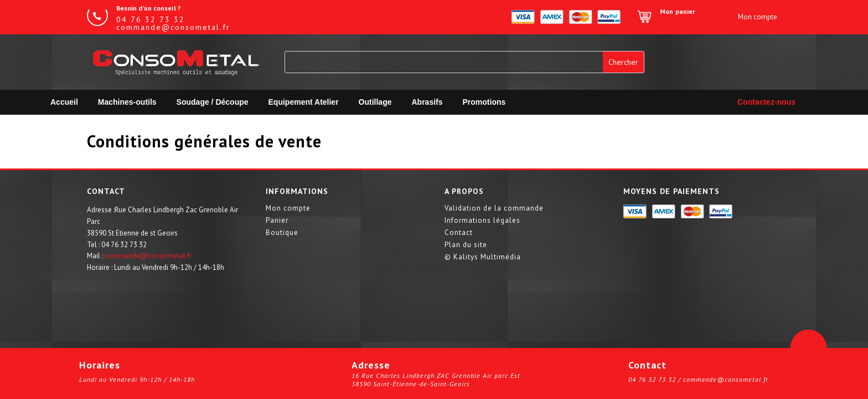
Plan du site (466, 245)
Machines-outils (127, 102)
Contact (459, 233)
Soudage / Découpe (213, 102)
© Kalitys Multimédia (483, 257)
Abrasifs (427, 102)
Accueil (64, 102)
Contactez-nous (766, 102)
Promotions (484, 102)
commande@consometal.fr (148, 256)
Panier (277, 221)
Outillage (375, 102)
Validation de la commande (494, 209)
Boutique (282, 233)
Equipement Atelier (304, 102)
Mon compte (288, 209)
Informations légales (482, 221)
